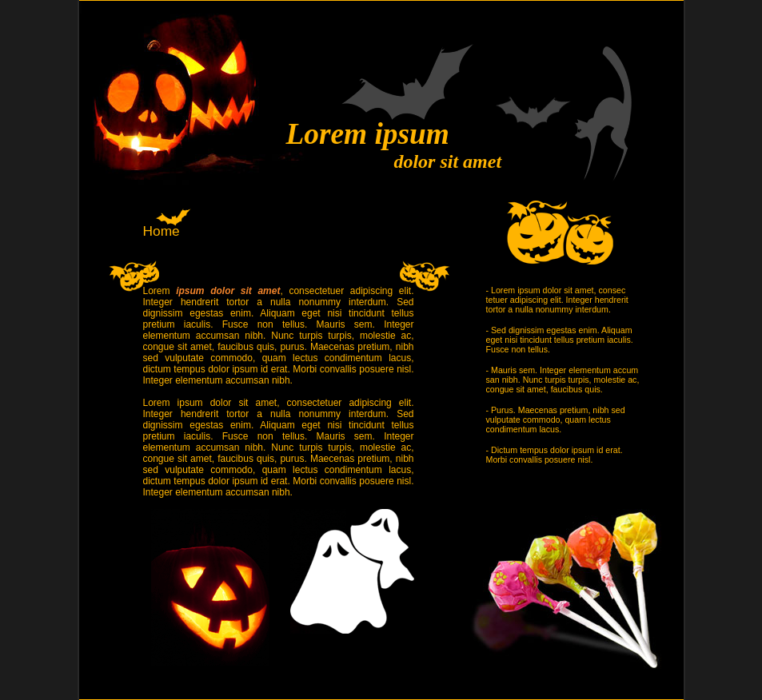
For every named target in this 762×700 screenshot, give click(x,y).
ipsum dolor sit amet (228, 291)
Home (162, 231)
